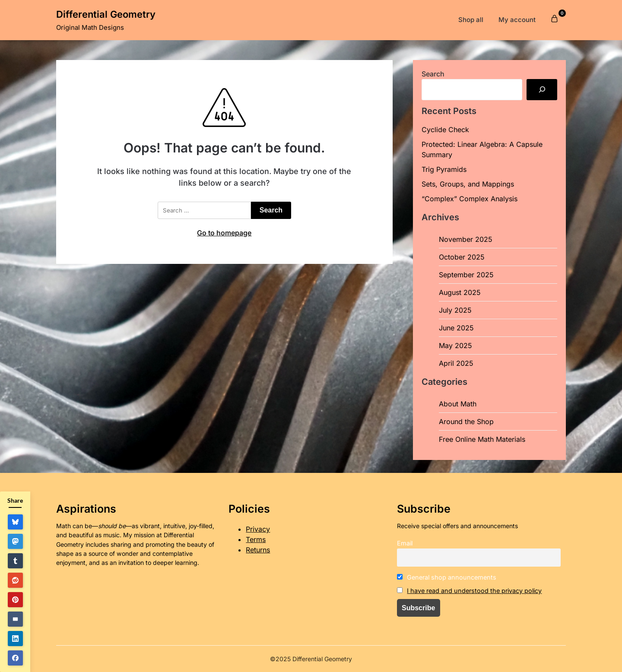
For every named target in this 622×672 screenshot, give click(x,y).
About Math (458, 404)
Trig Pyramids (444, 169)
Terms (256, 539)
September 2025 (466, 275)
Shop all (471, 20)
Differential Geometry (106, 14)
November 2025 (466, 239)
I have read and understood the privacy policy (474, 591)
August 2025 (460, 292)
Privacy (258, 529)
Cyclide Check (445, 130)
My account (517, 20)
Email (405, 543)
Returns (258, 550)
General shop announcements (447, 577)
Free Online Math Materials (482, 439)
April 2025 (456, 363)
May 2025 (455, 346)
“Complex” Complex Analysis (470, 199)
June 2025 (456, 328)
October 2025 (462, 257)
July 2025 (455, 310)
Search (433, 74)
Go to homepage (224, 233)
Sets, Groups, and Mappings (468, 184)
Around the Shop (466, 422)
